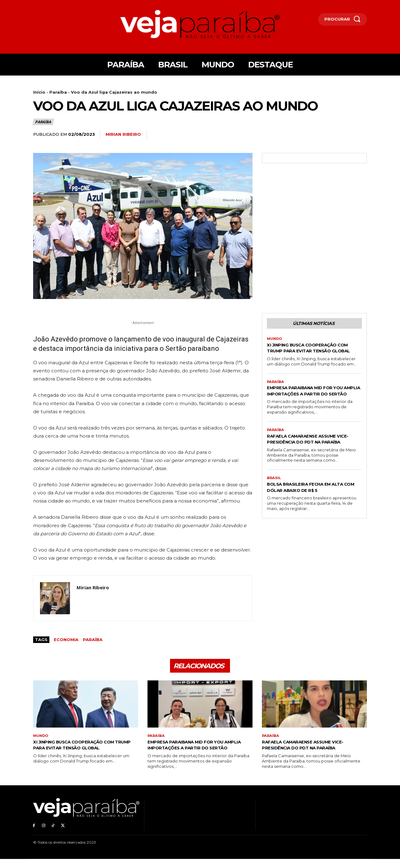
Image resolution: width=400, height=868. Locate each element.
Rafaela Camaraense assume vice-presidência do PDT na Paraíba (311, 457)
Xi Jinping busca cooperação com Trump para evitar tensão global (314, 352)
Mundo (275, 340)
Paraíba (58, 92)
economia (66, 640)
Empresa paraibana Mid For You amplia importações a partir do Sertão (309, 402)
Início (39, 92)
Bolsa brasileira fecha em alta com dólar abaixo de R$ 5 (313, 508)
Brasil (274, 499)
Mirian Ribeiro (123, 134)
